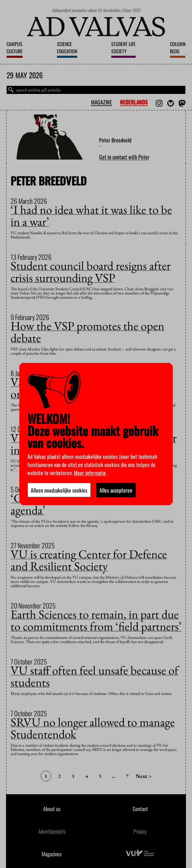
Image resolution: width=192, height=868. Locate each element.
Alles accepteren (116, 490)
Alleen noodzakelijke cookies (59, 490)
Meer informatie (90, 472)
